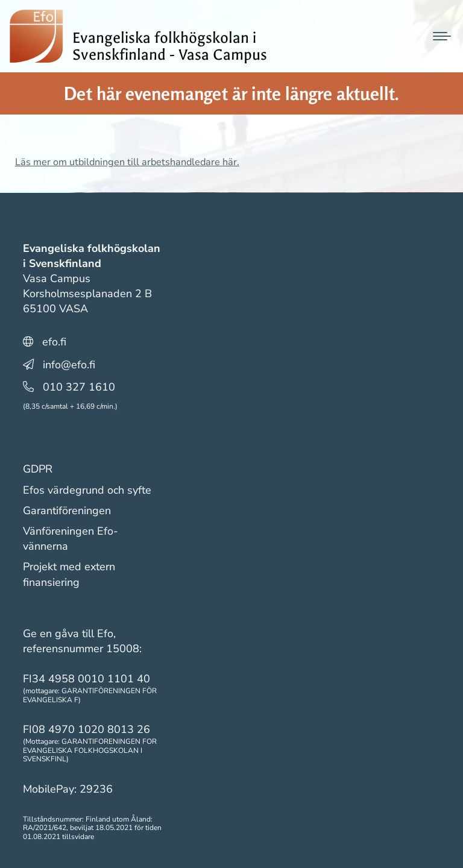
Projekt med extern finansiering (69, 574)
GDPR (38, 469)
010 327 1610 (79, 387)
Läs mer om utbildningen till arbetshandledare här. (127, 162)
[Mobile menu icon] (442, 36)
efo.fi (54, 342)
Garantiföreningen (67, 511)
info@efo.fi (69, 365)
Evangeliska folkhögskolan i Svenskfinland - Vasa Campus (170, 46)
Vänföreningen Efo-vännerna (71, 539)
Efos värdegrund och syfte (87, 490)
